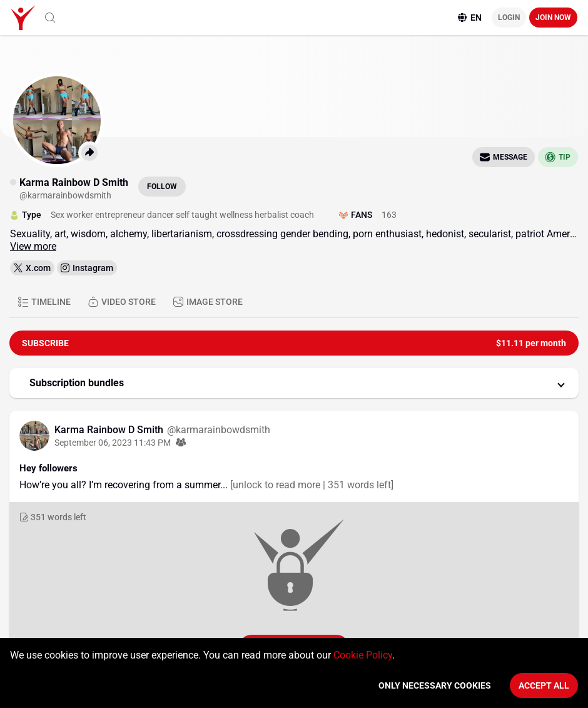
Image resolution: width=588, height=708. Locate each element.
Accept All (544, 685)
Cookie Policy (363, 655)
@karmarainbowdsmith (219, 430)
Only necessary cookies (435, 685)
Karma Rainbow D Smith (110, 430)
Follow (162, 187)
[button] (294, 383)
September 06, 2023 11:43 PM (113, 443)
